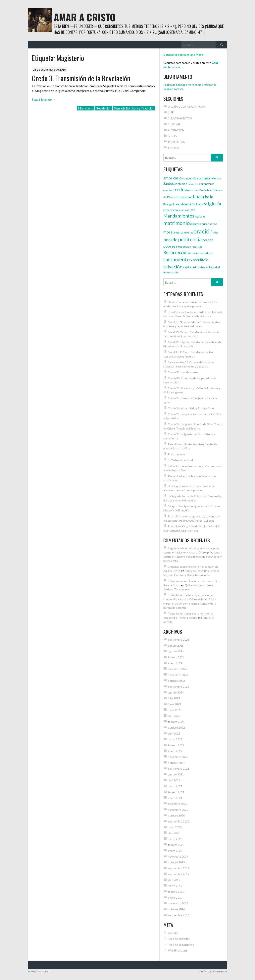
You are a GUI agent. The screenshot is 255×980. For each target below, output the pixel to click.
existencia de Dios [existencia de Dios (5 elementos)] (189, 204)
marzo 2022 (175, 739)
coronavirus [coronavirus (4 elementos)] (207, 184)
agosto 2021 (176, 774)
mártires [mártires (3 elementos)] (188, 233)
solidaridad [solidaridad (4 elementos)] (213, 267)
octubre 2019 (176, 862)
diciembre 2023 (178, 669)
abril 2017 (174, 880)
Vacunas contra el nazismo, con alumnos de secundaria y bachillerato (192, 557)
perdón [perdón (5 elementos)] (208, 240)
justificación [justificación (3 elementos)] (184, 210)
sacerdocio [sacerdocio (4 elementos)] (206, 253)
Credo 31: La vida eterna (183, 372)
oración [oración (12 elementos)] (203, 231)
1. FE (171, 112)
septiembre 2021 (179, 769)
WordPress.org (177, 950)
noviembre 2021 (178, 757)
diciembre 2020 (178, 804)
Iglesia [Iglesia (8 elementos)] (214, 204)
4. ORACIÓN (176, 130)
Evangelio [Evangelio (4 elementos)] (169, 204)
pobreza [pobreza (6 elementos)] (170, 246)
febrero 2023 (176, 722)
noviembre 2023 (178, 675)
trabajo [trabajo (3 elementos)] (167, 272)
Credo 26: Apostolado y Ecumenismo (191, 408)
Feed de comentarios (181, 945)
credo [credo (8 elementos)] (178, 189)
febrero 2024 (176, 657)
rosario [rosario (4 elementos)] (194, 253)
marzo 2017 (175, 886)
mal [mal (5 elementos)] (194, 210)
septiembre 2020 (179, 821)
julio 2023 (174, 698)
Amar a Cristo (85, 17)
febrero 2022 (176, 745)
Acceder (173, 933)
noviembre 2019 (178, 856)
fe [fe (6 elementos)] (205, 204)
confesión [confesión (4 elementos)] (181, 184)
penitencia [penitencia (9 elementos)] (190, 239)
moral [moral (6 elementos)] (168, 232)
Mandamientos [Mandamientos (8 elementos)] (179, 216)
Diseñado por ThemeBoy (213, 972)
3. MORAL (174, 124)
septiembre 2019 (179, 868)
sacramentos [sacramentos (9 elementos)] (178, 259)
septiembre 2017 (179, 874)
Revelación (104, 108)
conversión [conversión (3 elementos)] (193, 184)
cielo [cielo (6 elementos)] (177, 178)
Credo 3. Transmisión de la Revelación (81, 78)
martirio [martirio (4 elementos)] (200, 216)
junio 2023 (174, 704)
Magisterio (86, 108)
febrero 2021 (176, 792)
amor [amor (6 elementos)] (168, 178)
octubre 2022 (176, 727)
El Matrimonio (176, 454)
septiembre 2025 (179, 640)
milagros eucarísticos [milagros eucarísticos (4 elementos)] (204, 224)
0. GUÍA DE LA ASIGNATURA (186, 107)
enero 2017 (175, 898)
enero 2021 (175, 798)
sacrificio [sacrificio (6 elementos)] (201, 260)
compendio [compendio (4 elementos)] (189, 178)
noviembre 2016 (178, 903)
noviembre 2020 (178, 810)
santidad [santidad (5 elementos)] (189, 267)
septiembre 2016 (179, 915)
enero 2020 (175, 851)
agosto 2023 (176, 692)
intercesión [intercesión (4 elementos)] (171, 210)
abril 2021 (174, 780)
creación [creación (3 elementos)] (168, 190)
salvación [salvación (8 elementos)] (173, 267)
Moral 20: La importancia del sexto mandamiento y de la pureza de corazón (190, 603)
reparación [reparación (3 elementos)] (197, 247)
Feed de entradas (179, 939)
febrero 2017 (176, 892)
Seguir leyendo (44, 99)
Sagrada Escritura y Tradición (134, 108)
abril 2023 (174, 716)
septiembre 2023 (179, 687)
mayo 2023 (175, 710)
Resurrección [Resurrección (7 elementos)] (176, 252)
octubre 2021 (176, 763)
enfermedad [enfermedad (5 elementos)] (183, 197)
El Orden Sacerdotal (180, 460)
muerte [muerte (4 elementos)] (179, 232)
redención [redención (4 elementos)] (185, 247)
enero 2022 (175, 751)
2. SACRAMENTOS (180, 118)
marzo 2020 (175, 839)
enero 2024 (175, 663)
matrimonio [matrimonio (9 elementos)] (177, 223)
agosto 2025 (176, 646)
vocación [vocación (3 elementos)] (175, 272)
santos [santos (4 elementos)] (201, 267)
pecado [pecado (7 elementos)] (170, 240)
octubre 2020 (176, 815)
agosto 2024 (176, 651)
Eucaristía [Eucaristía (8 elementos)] (203, 197)
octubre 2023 (176, 681)
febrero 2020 (176, 845)
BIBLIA (172, 136)
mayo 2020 (175, 827)
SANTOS (174, 148)
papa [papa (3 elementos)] (216, 233)
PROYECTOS (176, 142)
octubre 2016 (176, 909)
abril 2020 (174, 833)
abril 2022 (174, 733)
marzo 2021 (175, 786)
